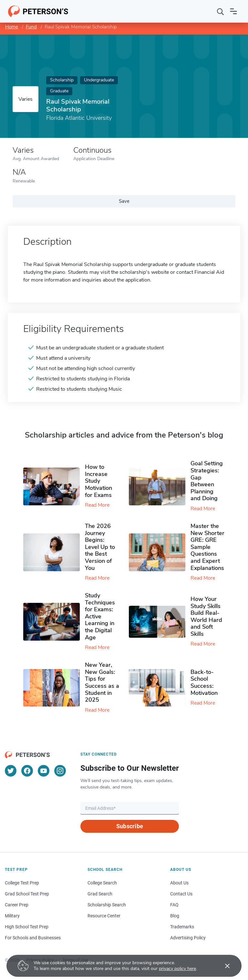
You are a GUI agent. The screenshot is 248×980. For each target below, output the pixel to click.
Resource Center (104, 916)
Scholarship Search (107, 905)
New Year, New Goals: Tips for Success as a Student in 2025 (102, 682)
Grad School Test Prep (27, 894)
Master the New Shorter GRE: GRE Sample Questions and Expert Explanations (207, 547)
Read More (97, 505)
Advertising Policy (188, 938)
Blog (175, 916)
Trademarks (182, 927)
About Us (179, 883)
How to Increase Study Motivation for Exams (98, 481)
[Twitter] (11, 771)
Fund (31, 27)
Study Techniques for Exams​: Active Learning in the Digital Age (100, 616)
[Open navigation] (233, 11)
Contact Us (181, 894)
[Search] (221, 11)
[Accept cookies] (223, 966)
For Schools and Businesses (33, 938)
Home (12, 27)
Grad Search (100, 894)
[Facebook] (27, 771)
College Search (102, 883)
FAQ (174, 905)
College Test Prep (22, 883)
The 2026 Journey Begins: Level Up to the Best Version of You (100, 547)
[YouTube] (44, 771)
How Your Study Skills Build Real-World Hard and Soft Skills (206, 616)
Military (12, 916)
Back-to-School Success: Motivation (204, 682)
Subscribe (130, 826)
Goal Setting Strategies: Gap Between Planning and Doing (207, 481)
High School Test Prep (27, 927)
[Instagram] (60, 771)
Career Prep (17, 905)
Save (124, 201)
